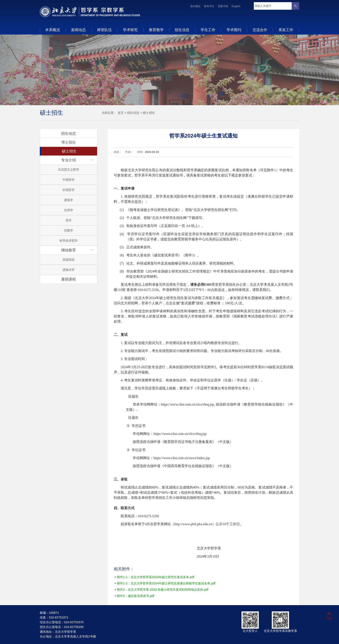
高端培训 (69, 260)
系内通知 (195, 6)
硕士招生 (149, 113)
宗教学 (69, 230)
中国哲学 (69, 180)
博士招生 (69, 142)
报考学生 (209, 6)
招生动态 (69, 133)
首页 (121, 113)
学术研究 (130, 30)
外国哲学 (69, 190)
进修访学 (69, 270)
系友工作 (286, 30)
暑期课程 (69, 279)
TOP (329, 616)
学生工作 (208, 30)
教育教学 (156, 30)
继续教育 (69, 250)
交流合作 (260, 30)
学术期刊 (234, 30)
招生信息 (182, 30)
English (236, 6)
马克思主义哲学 (69, 170)
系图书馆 (223, 6)
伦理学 (69, 210)
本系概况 (53, 30)
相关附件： (124, 569)
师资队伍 (104, 30)
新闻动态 (78, 30)
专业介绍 (69, 160)
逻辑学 (69, 200)
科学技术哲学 (69, 241)
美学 (69, 220)
